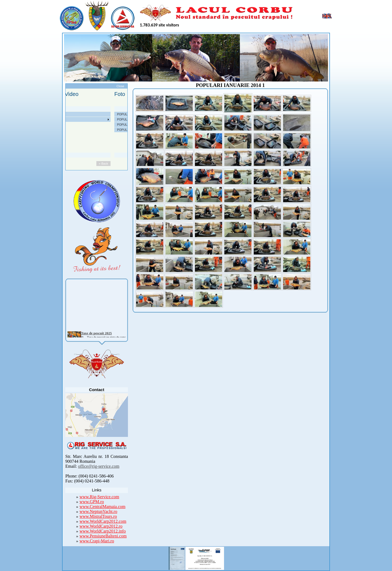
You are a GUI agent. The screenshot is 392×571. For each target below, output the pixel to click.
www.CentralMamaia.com (102, 507)
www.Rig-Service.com (99, 497)
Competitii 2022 (57, 130)
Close (120, 86)
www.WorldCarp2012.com (103, 521)
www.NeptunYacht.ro (98, 511)
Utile (50, 140)
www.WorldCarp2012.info (103, 531)
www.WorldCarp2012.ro (101, 526)
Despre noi (54, 114)
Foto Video (54, 145)
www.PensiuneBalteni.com (103, 536)
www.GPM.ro (92, 502)
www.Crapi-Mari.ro (97, 541)
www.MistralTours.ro (98, 516)
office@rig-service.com (99, 466)
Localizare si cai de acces (64, 119)
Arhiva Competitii (58, 135)
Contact (52, 150)
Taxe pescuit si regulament (65, 125)
